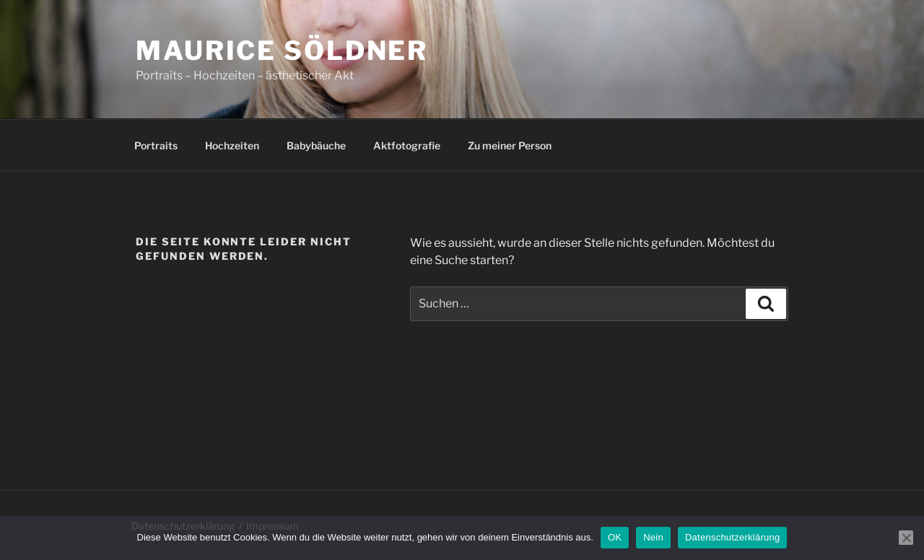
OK (615, 537)
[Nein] (906, 538)
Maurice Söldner (282, 51)
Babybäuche (316, 145)
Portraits (156, 145)
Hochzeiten (232, 145)
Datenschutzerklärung (732, 537)
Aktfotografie (407, 145)
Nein (653, 537)
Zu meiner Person (510, 145)
